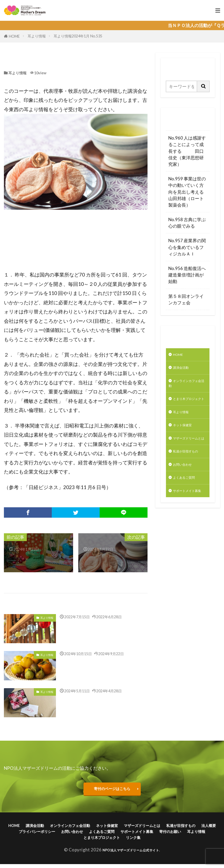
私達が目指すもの (186, 481)
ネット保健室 (186, 441)
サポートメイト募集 (186, 531)
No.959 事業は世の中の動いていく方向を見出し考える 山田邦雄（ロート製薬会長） (188, 192)
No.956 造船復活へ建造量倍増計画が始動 (187, 275)
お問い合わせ (186, 498)
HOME (14, 36)
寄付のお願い (84, 841)
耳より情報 (37, 36)
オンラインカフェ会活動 (186, 388)
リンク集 (190, 841)
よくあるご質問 (188, 513)
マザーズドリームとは (186, 459)
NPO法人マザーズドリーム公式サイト (131, 854)
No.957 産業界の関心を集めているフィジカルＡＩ (187, 247)
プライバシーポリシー (110, 834)
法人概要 (73, 834)
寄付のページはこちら (112, 789)
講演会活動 (184, 370)
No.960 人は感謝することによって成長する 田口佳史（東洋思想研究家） (187, 151)
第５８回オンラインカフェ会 (186, 299)
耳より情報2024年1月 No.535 (78, 36)
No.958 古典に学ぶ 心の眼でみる (188, 223)
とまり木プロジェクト (186, 409)
